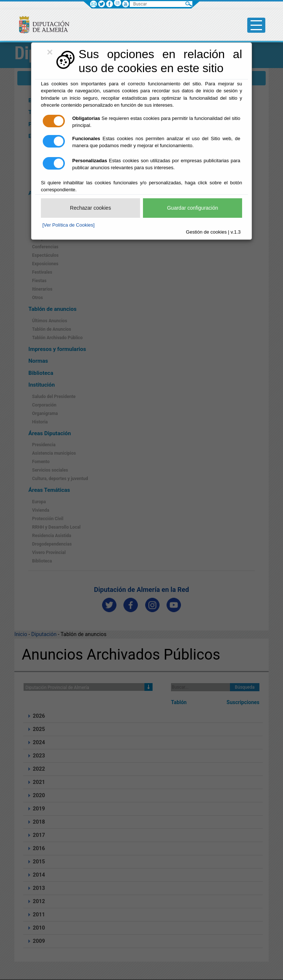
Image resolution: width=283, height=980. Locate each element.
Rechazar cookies (90, 208)
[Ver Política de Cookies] (69, 225)
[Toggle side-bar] (256, 25)
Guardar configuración (193, 208)
